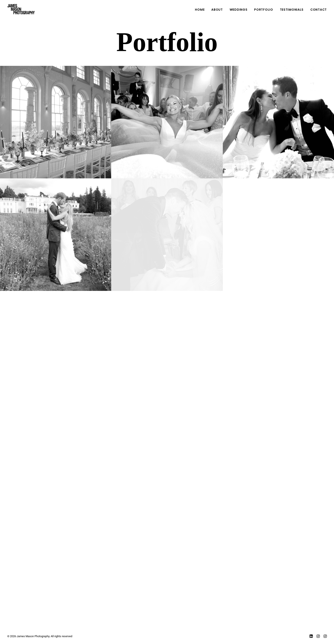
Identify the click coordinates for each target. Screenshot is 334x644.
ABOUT (217, 10)
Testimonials (292, 10)
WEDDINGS (239, 10)
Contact (319, 10)
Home (200, 10)
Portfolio (263, 10)
